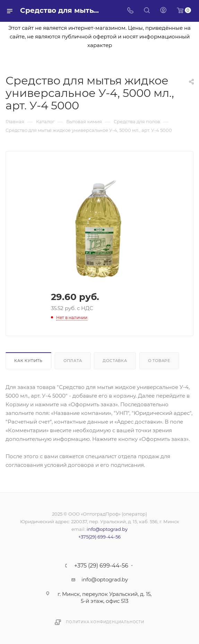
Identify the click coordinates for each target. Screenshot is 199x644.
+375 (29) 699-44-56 (101, 566)
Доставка (115, 361)
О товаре (159, 361)
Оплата (73, 361)
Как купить (28, 361)
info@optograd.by (107, 529)
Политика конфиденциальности (105, 622)
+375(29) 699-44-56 (99, 537)
